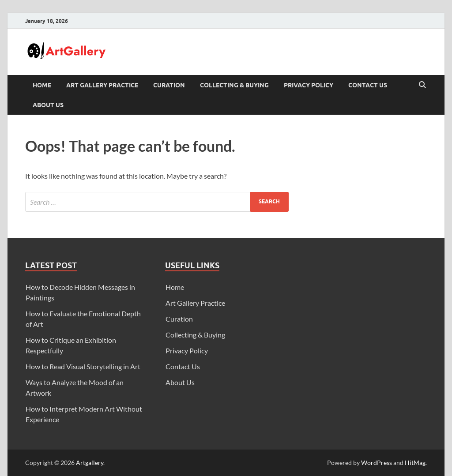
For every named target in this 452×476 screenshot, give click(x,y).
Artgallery (90, 463)
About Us (48, 105)
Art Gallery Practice (102, 85)
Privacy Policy (309, 85)
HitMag (415, 463)
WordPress (377, 463)
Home (42, 85)
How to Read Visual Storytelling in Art (83, 366)
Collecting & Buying (234, 85)
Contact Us (368, 85)
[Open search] (422, 85)
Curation (169, 85)
